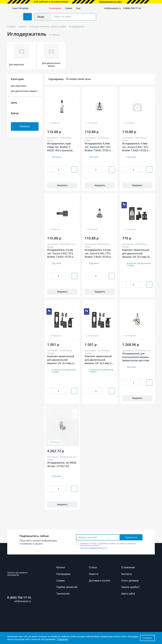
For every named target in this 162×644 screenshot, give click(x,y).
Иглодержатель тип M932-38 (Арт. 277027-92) (62, 464)
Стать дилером (130, 581)
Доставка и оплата (99, 581)
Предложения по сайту (111, 2)
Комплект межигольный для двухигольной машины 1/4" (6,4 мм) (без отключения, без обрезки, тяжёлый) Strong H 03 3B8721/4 (137, 253)
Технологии (63, 594)
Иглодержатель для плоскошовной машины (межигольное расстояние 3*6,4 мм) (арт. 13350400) (137, 357)
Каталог (61, 567)
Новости (94, 574)
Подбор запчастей (67, 587)
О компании (128, 567)
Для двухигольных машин (25, 91)
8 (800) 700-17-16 (132, 8)
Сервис (69, 8)
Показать (25, 126)
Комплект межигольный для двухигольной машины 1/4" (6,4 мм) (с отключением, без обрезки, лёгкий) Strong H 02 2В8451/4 (62, 360)
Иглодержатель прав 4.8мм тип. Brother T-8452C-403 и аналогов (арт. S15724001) (60, 147)
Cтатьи (93, 567)
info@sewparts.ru (112, 8)
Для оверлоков (19, 86)
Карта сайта (128, 594)
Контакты (127, 574)
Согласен (147, 638)
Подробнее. (63, 639)
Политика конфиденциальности (94, 548)
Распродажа (55, 8)
